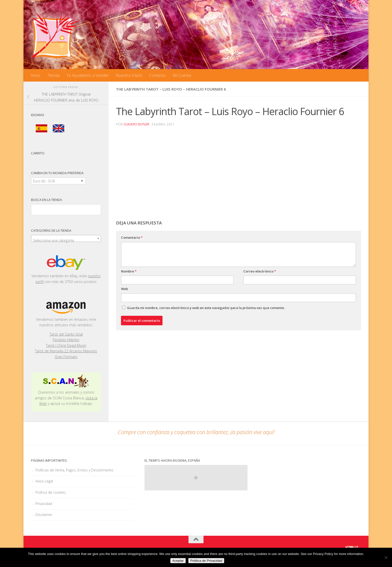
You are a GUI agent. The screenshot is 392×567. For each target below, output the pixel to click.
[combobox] (66, 238)
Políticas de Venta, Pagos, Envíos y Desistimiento (74, 470)
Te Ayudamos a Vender (88, 75)
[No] (386, 557)
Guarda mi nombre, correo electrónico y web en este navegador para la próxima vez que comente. (206, 308)
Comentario (132, 237)
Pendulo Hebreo (66, 340)
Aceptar (178, 561)
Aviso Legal (44, 481)
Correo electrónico (260, 271)
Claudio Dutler (136, 124)
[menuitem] (41, 128)
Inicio (35, 75)
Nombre (129, 271)
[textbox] (66, 240)
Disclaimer (44, 515)
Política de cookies (51, 492)
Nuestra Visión (129, 75)
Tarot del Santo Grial (66, 334)
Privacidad (44, 504)
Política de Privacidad (206, 561)
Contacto (157, 75)
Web (124, 289)
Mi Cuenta (182, 75)
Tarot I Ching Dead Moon (66, 345)
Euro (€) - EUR (44, 181)
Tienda (53, 75)
